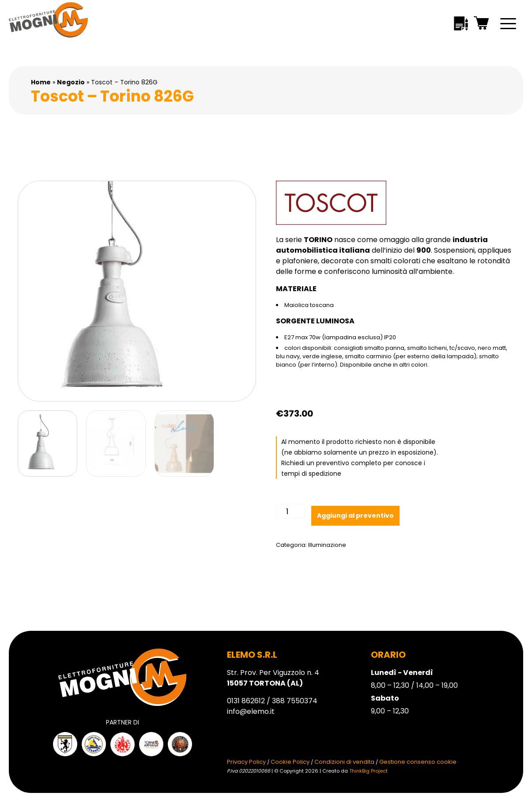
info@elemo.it (251, 711)
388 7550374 (295, 701)
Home (41, 82)
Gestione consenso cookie (418, 762)
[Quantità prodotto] (290, 511)
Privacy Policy (246, 762)
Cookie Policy (290, 762)
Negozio (71, 82)
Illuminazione (327, 545)
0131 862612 (246, 701)
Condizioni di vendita (344, 762)
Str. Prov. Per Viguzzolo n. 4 (273, 678)
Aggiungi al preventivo (355, 516)
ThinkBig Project (368, 771)
